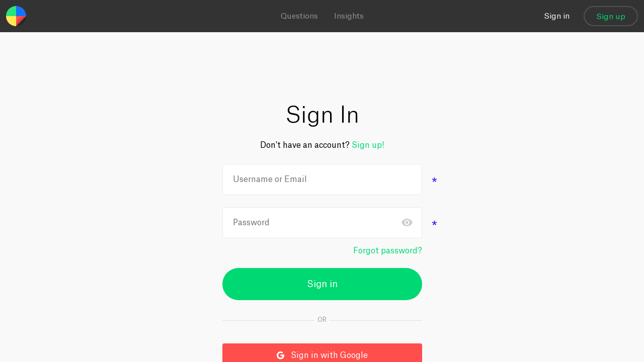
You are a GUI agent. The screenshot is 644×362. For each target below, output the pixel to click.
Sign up (611, 17)
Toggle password (407, 222)
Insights (349, 16)
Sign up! (368, 145)
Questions (299, 16)
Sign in (557, 16)
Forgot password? (388, 251)
